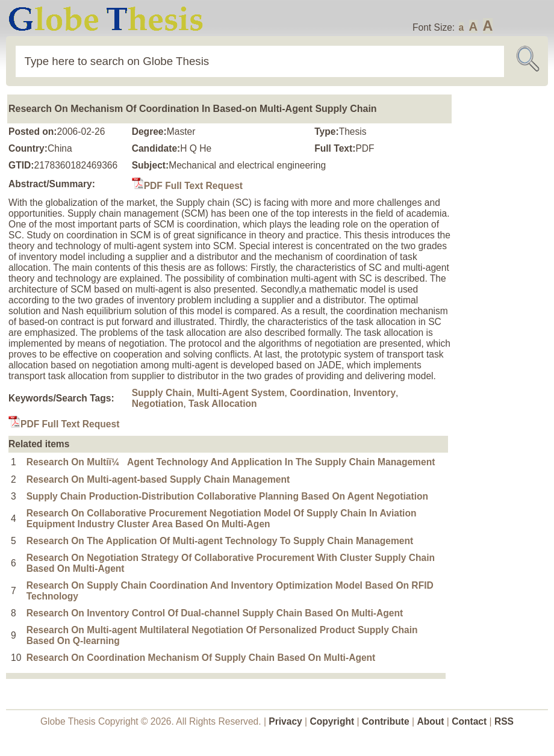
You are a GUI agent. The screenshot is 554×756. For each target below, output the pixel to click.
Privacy (285, 721)
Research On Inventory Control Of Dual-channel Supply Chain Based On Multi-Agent (215, 613)
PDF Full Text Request (187, 186)
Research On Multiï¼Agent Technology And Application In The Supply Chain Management (231, 462)
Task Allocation (223, 404)
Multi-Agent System (241, 393)
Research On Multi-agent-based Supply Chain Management (158, 479)
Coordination (319, 393)
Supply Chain (162, 393)
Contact (470, 721)
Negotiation (158, 404)
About (430, 721)
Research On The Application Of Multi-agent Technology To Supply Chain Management (220, 541)
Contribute (386, 721)
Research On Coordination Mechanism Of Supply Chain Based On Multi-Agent (201, 658)
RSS (504, 721)
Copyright (332, 721)
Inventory (375, 393)
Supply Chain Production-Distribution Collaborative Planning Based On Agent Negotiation (227, 496)
